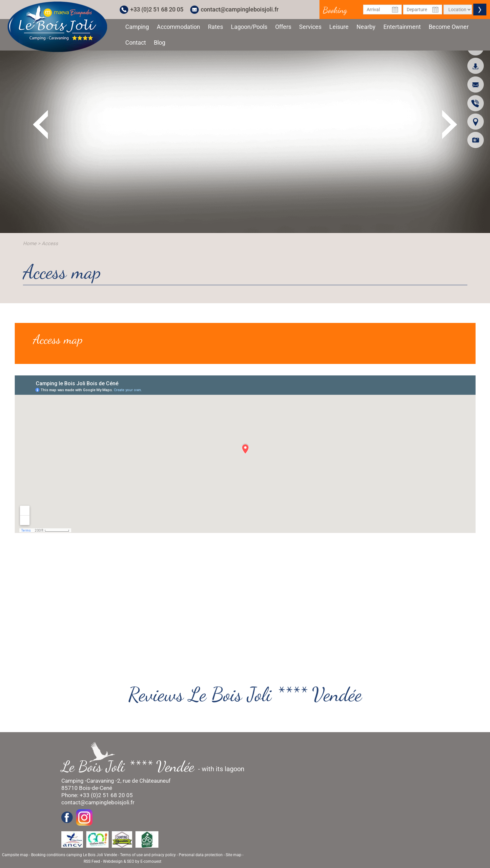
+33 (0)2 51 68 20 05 (157, 9)
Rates (215, 27)
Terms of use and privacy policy (148, 855)
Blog (160, 42)
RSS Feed (92, 861)
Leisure (339, 27)
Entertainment (402, 27)
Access (50, 243)
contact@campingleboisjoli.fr (240, 9)
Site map (234, 855)
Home (30, 243)
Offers (283, 27)
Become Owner (449, 27)
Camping (137, 27)
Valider (480, 10)
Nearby (366, 27)
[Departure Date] (423, 10)
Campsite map (15, 855)
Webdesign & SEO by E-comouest (132, 861)
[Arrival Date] (383, 10)
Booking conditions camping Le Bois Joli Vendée (74, 855)
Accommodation (178, 27)
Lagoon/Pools (249, 27)
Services (310, 27)
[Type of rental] (458, 10)
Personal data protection (201, 855)
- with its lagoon (156, 766)
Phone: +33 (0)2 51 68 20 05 (97, 795)
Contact (136, 42)
